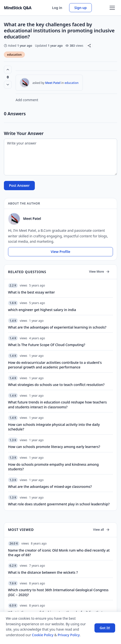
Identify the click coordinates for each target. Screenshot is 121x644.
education (14, 55)
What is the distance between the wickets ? (43, 572)
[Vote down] (8, 85)
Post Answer (19, 185)
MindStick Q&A (18, 8)
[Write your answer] (60, 157)
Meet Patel (53, 83)
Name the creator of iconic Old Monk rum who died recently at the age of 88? (59, 553)
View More (99, 272)
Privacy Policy (69, 635)
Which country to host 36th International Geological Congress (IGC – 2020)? (58, 592)
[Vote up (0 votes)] (8, 70)
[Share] (89, 46)
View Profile (60, 252)
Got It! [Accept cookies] (105, 628)
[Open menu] (112, 8)
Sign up (80, 8)
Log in (57, 8)
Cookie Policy (43, 635)
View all (101, 530)
